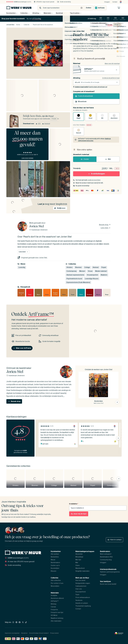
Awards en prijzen (82, 603)
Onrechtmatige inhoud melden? (39, 633)
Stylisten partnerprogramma (110, 572)
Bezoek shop (105, 225)
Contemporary (72, 271)
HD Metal (54, 615)
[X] (23, 622)
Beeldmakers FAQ (106, 557)
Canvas (53, 607)
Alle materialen (56, 621)
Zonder (85, 159)
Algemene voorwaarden (12, 633)
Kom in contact (115, 540)
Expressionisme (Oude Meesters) (78, 282)
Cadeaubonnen (81, 586)
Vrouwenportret (92, 275)
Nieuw (53, 560)
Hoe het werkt (80, 580)
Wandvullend (80, 568)
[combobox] (59, 8)
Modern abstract (101, 271)
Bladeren (104, 275)
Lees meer (106, 228)
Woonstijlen (55, 586)
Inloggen (107, 2)
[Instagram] (13, 622)
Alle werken (55, 554)
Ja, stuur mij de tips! (79, 514)
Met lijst (78, 560)
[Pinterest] (16, 622)
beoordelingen (19, 2)
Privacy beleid (54, 633)
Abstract (96, 267)
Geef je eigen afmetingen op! (90, 87)
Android (46, 124)
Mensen (82, 271)
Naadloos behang (57, 618)
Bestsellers (55, 557)
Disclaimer (24, 633)
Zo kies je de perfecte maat (111, 78)
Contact (115, 2)
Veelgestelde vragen (83, 583)
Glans (77, 565)
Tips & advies (77, 13)
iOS (38, 124)
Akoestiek (79, 554)
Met (108, 159)
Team (77, 595)
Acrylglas (54, 595)
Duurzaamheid (81, 592)
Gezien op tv (55, 565)
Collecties (25, 13)
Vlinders (69, 267)
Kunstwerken (11, 13)
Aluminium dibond (57, 598)
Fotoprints (54, 610)
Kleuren (54, 571)
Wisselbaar (79, 557)
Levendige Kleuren (92, 279)
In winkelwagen (96, 174)
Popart (104, 267)
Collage (87, 267)
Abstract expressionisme (75, 275)
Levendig (22, 267)
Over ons (79, 589)
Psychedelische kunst (74, 279)
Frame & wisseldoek (84, 96)
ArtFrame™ (55, 601)
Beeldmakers (62, 13)
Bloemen (78, 267)
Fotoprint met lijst (57, 612)
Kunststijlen (55, 568)
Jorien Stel (80, 31)
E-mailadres (74, 504)
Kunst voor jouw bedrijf (108, 584)
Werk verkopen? (106, 554)
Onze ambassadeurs (83, 597)
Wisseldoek (81, 102)
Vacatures (79, 600)
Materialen (49, 13)
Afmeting (37, 13)
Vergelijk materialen (82, 571)
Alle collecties (56, 580)
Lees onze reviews (27, 158)
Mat (77, 563)
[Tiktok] (26, 622)
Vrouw (90, 271)
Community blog (106, 560)
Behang (53, 604)
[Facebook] (20, 622)
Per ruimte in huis (57, 583)
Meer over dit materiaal (112, 64)
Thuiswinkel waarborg (83, 606)
